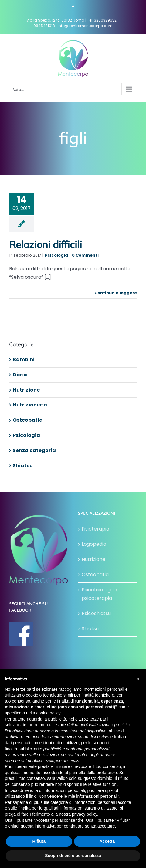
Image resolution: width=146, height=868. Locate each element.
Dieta (20, 375)
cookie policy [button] (48, 713)
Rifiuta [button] (39, 841)
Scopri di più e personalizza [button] (73, 856)
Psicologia (56, 255)
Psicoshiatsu (96, 613)
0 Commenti (85, 255)
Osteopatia (28, 420)
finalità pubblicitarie (23, 749)
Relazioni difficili (46, 244)
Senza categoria (34, 450)
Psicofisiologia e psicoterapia (100, 594)
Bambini (24, 360)
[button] (138, 679)
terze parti (99, 719)
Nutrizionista (30, 405)
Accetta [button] (107, 841)
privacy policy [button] (85, 814)
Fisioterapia (95, 529)
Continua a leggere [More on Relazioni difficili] (116, 293)
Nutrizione (26, 390)
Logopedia (94, 544)
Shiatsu (23, 466)
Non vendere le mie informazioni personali (78, 796)
